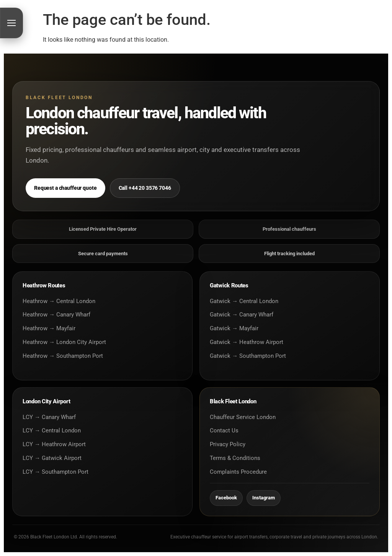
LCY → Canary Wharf (49, 417)
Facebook (226, 498)
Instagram (264, 498)
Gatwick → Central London (244, 301)
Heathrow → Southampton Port (63, 356)
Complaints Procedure (238, 472)
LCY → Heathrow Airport (54, 444)
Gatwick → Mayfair (234, 328)
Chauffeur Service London (243, 417)
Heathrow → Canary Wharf (56, 315)
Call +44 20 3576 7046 (145, 188)
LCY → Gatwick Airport (52, 458)
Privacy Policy (228, 444)
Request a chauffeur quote (65, 188)
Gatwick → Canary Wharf (242, 315)
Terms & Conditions (235, 458)
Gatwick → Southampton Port (248, 356)
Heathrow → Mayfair (49, 328)
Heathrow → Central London (59, 301)
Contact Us (224, 430)
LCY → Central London (52, 430)
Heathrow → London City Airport (64, 342)
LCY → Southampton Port (56, 472)
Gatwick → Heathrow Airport (247, 342)
